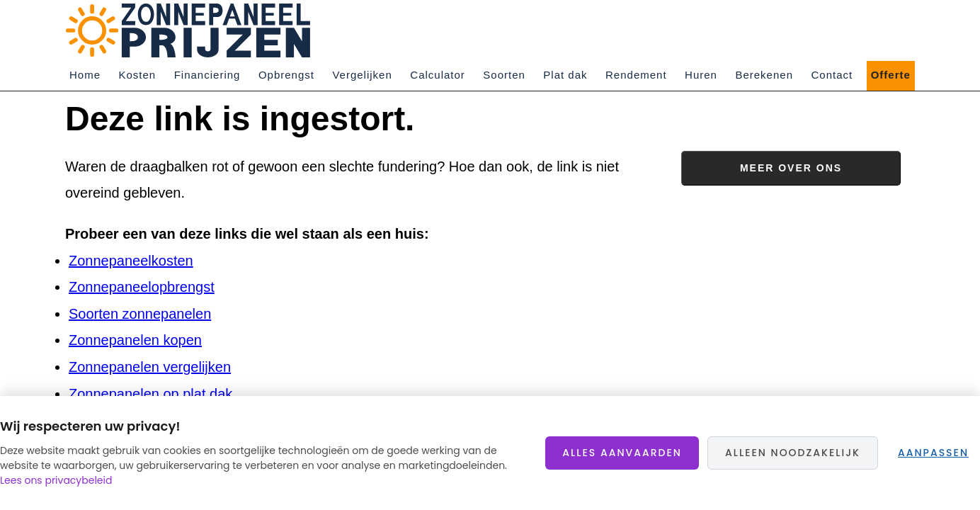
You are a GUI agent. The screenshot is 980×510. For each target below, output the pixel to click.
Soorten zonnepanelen (140, 314)
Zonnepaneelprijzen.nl (193, 30)
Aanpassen (933, 453)
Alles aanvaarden (622, 453)
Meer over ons (791, 168)
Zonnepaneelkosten (131, 261)
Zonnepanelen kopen (135, 340)
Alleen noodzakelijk (793, 453)
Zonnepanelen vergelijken (150, 367)
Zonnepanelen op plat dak (150, 394)
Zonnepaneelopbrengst (142, 287)
